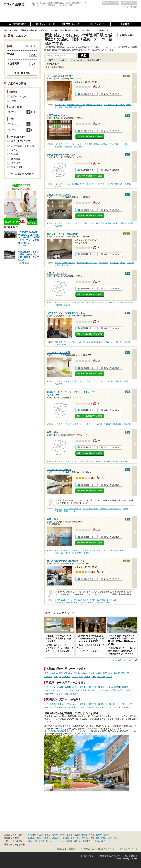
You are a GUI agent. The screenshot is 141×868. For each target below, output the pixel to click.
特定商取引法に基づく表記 (110, 856)
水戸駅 (129, 105)
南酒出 (99, 673)
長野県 (92, 835)
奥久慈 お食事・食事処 (86, 600)
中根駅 (73, 511)
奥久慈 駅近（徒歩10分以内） (66, 603)
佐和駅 (64, 344)
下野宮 (109, 677)
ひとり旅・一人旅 (71, 690)
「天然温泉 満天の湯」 (62, 726)
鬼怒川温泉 (113, 838)
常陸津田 (63, 673)
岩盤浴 (128, 690)
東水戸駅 (58, 187)
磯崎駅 (68, 553)
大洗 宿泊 (59, 342)
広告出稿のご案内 (88, 849)
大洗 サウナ (102, 381)
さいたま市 (54, 841)
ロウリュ (59, 694)
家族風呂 (16, 163)
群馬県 (62, 835)
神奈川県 (32, 835)
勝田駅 (115, 223)
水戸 (46, 673)
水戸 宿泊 (59, 144)
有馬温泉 (47, 838)
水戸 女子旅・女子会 (94, 105)
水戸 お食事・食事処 (91, 144)
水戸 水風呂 (114, 263)
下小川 (75, 677)
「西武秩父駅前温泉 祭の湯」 (61, 731)
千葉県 (48, 835)
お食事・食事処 (64, 687)
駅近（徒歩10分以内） (119, 687)
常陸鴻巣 (48, 677)
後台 (70, 673)
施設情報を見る (87, 94)
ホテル (75, 687)
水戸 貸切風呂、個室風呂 (107, 303)
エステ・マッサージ (53, 690)
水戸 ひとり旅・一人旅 (76, 105)
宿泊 (46, 687)
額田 (105, 673)
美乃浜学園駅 (77, 553)
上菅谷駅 (83, 603)
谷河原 (117, 673)
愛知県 (99, 835)
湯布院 (103, 838)
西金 (81, 677)
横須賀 (42, 841)
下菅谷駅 (108, 603)
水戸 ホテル (91, 184)
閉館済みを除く (94, 60)
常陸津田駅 (78, 107)
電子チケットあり (57, 60)
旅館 (107, 690)
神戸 (103, 841)
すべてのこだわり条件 (22, 174)
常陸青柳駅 (59, 107)
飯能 (63, 841)
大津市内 (96, 841)
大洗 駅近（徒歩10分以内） (93, 342)
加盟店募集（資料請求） (67, 849)
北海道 (84, 835)
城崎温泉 (56, 838)
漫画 (66, 694)
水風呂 (84, 690)
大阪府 (77, 835)
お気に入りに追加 (111, 94)
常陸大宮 (66, 677)
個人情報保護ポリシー (89, 856)
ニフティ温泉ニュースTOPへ (123, 660)
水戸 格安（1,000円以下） (65, 263)
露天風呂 (84, 687)
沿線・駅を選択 (22, 73)
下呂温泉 (65, 838)
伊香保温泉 (75, 838)
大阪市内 (77, 841)
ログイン (125, 7)
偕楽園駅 (69, 107)
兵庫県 (55, 835)
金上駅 (130, 223)
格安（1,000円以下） (98, 687)
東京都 (70, 835)
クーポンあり (76, 60)
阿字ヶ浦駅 (59, 553)
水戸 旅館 (90, 461)
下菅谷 (77, 673)
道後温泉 (86, 838)
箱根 (39, 838)
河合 (110, 673)
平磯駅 (86, 553)
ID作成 (134, 7)
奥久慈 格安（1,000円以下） (107, 600)
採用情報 (134, 856)
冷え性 (91, 690)
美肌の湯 (73, 694)
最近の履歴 (129, 3)
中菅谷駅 (91, 603)
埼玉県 (40, 835)
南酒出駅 (100, 603)
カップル (99, 690)
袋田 (94, 677)
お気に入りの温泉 (111, 3)
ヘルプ (120, 849)
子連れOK (49, 694)
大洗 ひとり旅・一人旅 (73, 342)
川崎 (35, 841)
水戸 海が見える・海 (98, 550)
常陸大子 (101, 677)
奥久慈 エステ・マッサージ (65, 600)
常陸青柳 (54, 673)
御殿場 (69, 841)
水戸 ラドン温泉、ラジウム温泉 (67, 550)
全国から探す (31, 46)
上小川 (87, 677)
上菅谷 (91, 673)
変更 (33, 55)
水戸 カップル (60, 105)
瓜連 (56, 677)
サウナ (53, 687)
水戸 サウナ (102, 184)
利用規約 (125, 856)
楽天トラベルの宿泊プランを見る (90, 136)
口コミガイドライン (106, 849)
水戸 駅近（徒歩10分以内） (114, 105)
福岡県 (106, 835)
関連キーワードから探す (16, 845)
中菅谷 (84, 673)
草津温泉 (32, 838)
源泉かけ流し (18, 167)
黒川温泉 (95, 838)
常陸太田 (125, 673)
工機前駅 (123, 223)
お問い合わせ (132, 849)
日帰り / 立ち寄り (20, 96)
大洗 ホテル (110, 342)
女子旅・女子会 (117, 690)
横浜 (30, 841)
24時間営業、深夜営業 (23, 146)
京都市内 (87, 841)
